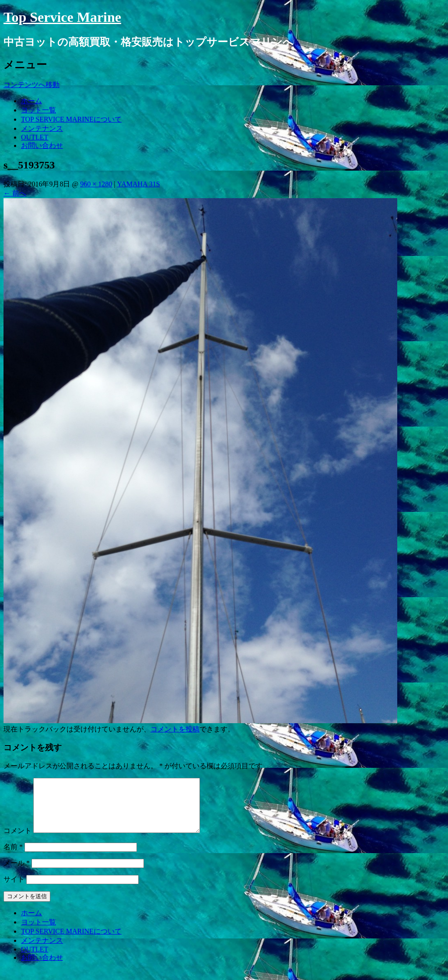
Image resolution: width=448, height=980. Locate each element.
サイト (14, 890)
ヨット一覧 (38, 110)
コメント (17, 841)
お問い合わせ (42, 145)
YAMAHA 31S (138, 184)
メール (17, 873)
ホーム (31, 101)
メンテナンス (42, 128)
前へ (15, 193)
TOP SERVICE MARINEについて (71, 119)
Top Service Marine (62, 17)
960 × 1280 (96, 184)
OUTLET (35, 137)
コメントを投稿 (175, 729)
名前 (13, 857)
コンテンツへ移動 (31, 85)
